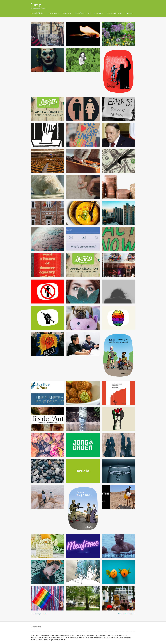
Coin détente (80, 13)
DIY (90, 13)
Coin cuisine (99, 13)
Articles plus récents (126, 614)
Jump (36, 5)
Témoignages (67, 13)
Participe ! (129, 13)
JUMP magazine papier (114, 13)
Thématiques (52, 13)
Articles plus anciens (40, 614)
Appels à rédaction (38, 13)
